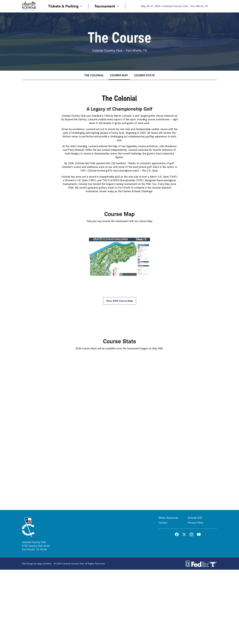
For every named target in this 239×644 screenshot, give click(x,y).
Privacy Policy (196, 523)
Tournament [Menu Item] (107, 6)
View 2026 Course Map (120, 301)
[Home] (29, 6)
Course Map (119, 75)
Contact (163, 523)
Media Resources (168, 518)
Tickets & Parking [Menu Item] (65, 6)
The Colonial (94, 75)
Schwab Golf (195, 518)
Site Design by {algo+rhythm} (37, 564)
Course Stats (144, 75)
